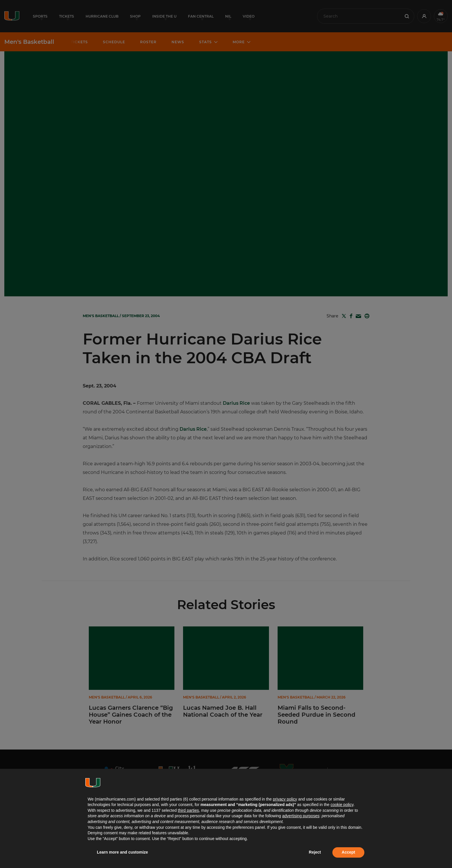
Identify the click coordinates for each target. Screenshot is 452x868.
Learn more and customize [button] (122, 852)
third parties (188, 810)
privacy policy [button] (285, 799)
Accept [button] (348, 852)
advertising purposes (301, 816)
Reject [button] (315, 852)
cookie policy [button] (342, 805)
